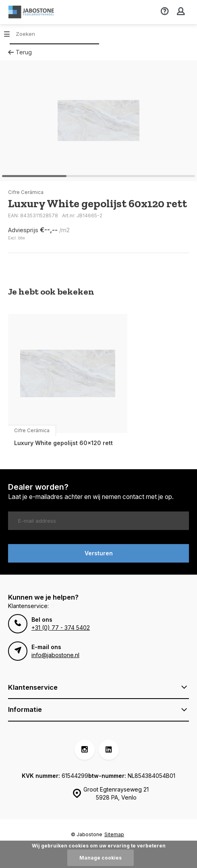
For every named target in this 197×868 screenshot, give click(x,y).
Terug (20, 52)
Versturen (99, 553)
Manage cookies (101, 858)
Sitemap (114, 834)
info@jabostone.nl (55, 655)
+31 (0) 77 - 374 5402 (61, 628)
